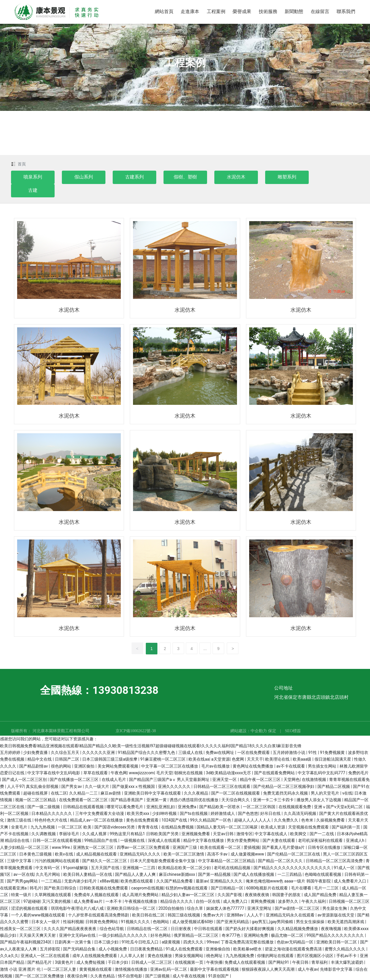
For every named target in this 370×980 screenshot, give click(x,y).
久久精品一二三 (84, 794)
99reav (213, 943)
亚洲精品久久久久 (227, 882)
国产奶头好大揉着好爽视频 (250, 929)
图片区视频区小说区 (316, 956)
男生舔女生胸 (335, 909)
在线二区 (59, 794)
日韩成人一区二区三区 (152, 963)
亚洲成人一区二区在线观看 (45, 956)
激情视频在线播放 (131, 970)
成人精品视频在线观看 (97, 855)
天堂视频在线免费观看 (309, 828)
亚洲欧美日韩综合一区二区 (131, 909)
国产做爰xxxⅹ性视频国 (134, 787)
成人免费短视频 (91, 963)
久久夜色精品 (103, 977)
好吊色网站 (161, 936)
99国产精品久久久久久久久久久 (336, 936)
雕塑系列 (287, 177)
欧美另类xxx (139, 814)
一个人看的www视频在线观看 (38, 916)
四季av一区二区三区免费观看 (144, 848)
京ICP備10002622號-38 (136, 731)
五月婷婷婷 (11, 753)
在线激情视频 (314, 780)
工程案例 (185, 63)
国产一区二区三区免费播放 (40, 977)
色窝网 (238, 760)
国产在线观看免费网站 (275, 773)
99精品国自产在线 (101, 841)
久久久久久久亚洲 (99, 753)
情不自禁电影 (131, 977)
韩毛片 (36, 889)
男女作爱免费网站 (244, 841)
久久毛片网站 (48, 875)
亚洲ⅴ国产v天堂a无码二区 (339, 807)
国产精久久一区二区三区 (105, 861)
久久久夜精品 (196, 794)
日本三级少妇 (107, 943)
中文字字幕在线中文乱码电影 (54, 773)
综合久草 (195, 909)
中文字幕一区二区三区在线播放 (170, 767)
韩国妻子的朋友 (287, 895)
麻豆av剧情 (111, 794)
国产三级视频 (158, 977)
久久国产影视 (230, 895)
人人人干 (255, 916)
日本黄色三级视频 (36, 855)
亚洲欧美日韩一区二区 (337, 943)
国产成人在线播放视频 (254, 875)
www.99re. (61, 848)
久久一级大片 (97, 787)
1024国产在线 (175, 821)
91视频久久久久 (136, 922)
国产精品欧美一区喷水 (220, 807)
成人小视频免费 (113, 950)
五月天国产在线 (106, 868)
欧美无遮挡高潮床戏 (346, 922)
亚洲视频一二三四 (139, 868)
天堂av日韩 (224, 834)
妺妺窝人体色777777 (226, 909)
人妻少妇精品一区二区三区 (25, 848)
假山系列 (84, 177)
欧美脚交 (299, 834)
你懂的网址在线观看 (276, 956)
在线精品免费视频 (178, 828)
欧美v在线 (64, 855)
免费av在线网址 (220, 753)
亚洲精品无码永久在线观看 (291, 916)
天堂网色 (292, 780)
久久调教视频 (44, 834)
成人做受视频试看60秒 (193, 922)
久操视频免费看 (331, 821)
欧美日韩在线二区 (149, 916)
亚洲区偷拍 (85, 767)
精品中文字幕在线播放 (204, 841)
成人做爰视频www (248, 855)
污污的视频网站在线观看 (57, 861)
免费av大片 (214, 916)
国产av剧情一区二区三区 (298, 909)
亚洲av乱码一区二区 (169, 970)
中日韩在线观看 (209, 929)
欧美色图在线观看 (137, 882)
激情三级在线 (20, 821)
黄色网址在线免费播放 (253, 767)
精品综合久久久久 (177, 902)
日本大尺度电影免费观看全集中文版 (163, 861)
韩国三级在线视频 (184, 916)
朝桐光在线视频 (189, 773)
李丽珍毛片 (70, 834)
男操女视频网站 (190, 956)
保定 (272, 731)
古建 (33, 191)
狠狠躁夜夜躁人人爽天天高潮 (268, 970)
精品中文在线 (40, 760)
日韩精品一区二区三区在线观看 (222, 787)
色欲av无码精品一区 (296, 943)
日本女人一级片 (46, 922)
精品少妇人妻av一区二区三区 (188, 895)
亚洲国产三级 (185, 848)
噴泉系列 (33, 177)
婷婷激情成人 (223, 814)
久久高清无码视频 (300, 814)
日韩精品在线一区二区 (148, 929)
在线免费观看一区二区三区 (84, 800)
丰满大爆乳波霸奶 (347, 963)
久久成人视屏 (95, 834)
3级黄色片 (65, 963)
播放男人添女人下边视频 (319, 800)
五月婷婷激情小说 (289, 753)
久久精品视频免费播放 (298, 929)
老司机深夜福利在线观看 (321, 841)
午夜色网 (119, 773)
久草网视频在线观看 (53, 895)
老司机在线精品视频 (232, 868)
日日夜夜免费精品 (147, 950)
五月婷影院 (50, 950)
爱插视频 (252, 848)
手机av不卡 (347, 956)
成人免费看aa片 (88, 902)
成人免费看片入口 (350, 882)
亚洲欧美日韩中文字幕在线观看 (153, 794)
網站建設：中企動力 (249, 731)
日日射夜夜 (181, 929)
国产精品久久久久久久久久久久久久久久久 (293, 868)
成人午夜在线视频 (189, 977)
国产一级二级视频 (44, 807)
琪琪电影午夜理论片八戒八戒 (78, 909)
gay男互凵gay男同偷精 (273, 922)
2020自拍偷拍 (172, 909)
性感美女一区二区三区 (21, 929)
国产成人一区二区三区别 (25, 780)
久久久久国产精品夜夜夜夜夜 (70, 929)
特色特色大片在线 (51, 821)
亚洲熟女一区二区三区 (94, 848)
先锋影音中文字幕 (337, 970)
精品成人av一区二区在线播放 (97, 821)
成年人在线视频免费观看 (95, 956)
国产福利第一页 (346, 828)
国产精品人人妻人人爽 (136, 875)
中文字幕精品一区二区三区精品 (227, 861)
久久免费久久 (287, 821)
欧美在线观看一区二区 (221, 848)
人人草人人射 (133, 956)
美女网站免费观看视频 (118, 767)
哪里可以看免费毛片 (125, 807)
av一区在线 (24, 875)
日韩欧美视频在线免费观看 (104, 889)
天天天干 (255, 760)
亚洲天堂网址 (260, 909)
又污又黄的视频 (57, 902)
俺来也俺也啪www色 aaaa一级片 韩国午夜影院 (289, 882)
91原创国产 (219, 977)
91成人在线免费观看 (185, 950)
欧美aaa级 (303, 760)
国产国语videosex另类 (115, 828)
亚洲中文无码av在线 (78, 936)
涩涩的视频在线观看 (30, 909)
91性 (313, 753)
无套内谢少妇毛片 (81, 882)
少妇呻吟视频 (165, 814)
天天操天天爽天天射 (38, 936)
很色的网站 (61, 767)
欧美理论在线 (278, 760)
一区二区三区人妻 (60, 970)
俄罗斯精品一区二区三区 (196, 936)
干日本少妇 (118, 963)
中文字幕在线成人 (271, 834)
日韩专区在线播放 (325, 848)
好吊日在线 (271, 814)
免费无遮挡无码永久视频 (286, 794)
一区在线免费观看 (254, 753)
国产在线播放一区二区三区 (74, 780)
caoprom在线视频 (148, 889)
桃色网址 (215, 956)
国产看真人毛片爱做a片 (284, 848)
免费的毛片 (358, 773)
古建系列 (134, 177)
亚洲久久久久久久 (175, 787)
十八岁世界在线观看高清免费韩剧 (99, 916)
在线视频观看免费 (295, 807)
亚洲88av (236, 916)
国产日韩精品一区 (228, 889)
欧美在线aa (199, 760)
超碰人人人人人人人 (253, 821)
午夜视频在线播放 (141, 902)
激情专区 (245, 834)
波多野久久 (289, 902)
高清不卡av (218, 855)
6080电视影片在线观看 (268, 889)
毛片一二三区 (327, 889)
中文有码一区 (48, 868)
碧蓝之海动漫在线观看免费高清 (294, 950)
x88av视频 (109, 882)
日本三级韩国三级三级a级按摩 (110, 760)
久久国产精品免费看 (175, 882)
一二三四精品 (290, 875)
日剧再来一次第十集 (73, 943)
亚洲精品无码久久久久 (140, 855)
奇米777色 (232, 936)
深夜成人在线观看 (165, 841)
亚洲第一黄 (157, 800)
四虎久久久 (194, 943)
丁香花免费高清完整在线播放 (248, 943)
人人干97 (15, 787)
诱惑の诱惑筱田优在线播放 (194, 800)
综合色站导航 (112, 929)
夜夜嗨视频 (332, 929)
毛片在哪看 (302, 889)
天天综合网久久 (236, 800)
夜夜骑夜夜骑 (257, 895)
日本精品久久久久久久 (52, 814)
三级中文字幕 (20, 861)
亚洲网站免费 (256, 936)
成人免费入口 (236, 902)
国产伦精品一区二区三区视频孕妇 (284, 787)
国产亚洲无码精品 (233, 922)
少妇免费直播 (36, 753)
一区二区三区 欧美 (75, 828)
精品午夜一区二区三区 (261, 780)
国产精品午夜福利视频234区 (26, 943)
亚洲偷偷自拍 (218, 950)
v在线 (347, 794)
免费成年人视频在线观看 (97, 895)
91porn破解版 (76, 868)
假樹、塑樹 (185, 177)
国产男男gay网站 (23, 882)
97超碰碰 (32, 902)
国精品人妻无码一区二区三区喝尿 (228, 828)
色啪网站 (161, 922)
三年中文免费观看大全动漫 (100, 814)
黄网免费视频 (263, 902)
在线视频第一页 (190, 963)
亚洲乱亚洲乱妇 (161, 807)
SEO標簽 (293, 731)
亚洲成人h (356, 841)
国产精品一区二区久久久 (281, 861)
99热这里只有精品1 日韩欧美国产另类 (145, 834)
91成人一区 (345, 868)
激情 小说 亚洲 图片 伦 (21, 970)
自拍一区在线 (208, 902)
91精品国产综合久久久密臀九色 (147, 753)
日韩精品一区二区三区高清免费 (335, 861)
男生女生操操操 (311, 922)
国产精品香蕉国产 (127, 800)
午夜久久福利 (314, 902)
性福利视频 (73, 922)
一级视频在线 (133, 841)
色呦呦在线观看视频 (323, 875)
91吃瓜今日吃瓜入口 (141, 943)
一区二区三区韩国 (259, 807)
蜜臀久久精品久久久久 (345, 950)
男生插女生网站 (323, 767)
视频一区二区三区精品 (36, 800)
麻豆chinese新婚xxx (178, 875)
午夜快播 (214, 963)
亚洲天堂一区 (225, 780)
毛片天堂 (164, 773)
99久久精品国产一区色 (211, 821)
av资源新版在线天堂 (336, 916)
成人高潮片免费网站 (141, 895)
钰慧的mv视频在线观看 (187, 889)
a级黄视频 (171, 943)
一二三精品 (52, 882)
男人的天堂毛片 (325, 794)
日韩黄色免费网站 (102, 922)
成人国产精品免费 (320, 895)
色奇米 (308, 821)
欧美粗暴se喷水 (248, 950)
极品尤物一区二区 (288, 936)
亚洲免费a (187, 807)
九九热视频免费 (240, 956)
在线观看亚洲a (14, 889)
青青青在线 (148, 828)
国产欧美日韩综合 (61, 889)
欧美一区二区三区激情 (184, 855)
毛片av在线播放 (216, 767)
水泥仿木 (236, 177)
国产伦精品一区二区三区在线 (294, 855)
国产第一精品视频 (215, 875)
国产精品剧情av (34, 767)
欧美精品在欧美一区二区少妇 (185, 868)
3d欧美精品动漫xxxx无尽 (229, 773)
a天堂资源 (220, 760)
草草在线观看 (96, 773)
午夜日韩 (301, 963)
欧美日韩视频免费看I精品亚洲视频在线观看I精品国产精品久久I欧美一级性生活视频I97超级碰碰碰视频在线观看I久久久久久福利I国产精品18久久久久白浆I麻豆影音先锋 (151, 746)
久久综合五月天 (65, 753)
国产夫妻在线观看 (279, 841)
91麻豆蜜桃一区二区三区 (163, 760)
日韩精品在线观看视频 (84, 807)
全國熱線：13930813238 (99, 691)
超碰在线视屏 (36, 794)
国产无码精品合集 (80, 950)
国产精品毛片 (40, 963)
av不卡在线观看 (291, 767)
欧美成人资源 (273, 828)
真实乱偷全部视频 (43, 787)
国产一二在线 (322, 834)
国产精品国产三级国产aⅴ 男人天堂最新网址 (170, 780)
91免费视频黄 (333, 753)
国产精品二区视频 (334, 787)
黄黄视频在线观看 (96, 970)
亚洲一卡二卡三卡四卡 (274, 800)
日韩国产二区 (68, 760)
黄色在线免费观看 (143, 821)
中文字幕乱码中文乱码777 (322, 773)
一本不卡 (114, 902)
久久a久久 (9, 956)
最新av (202, 882)
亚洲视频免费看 (196, 834)
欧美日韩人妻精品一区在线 (88, 875)
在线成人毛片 (114, 780)
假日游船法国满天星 (333, 760)
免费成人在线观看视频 (245, 963)
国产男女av (72, 787)
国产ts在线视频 (194, 814)
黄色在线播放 (160, 956)
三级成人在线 (191, 753)
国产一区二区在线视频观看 (236, 794)
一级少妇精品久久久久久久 (123, 936)
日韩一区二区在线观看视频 (57, 841)
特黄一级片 (22, 895)
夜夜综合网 (78, 977)
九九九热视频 (43, 828)
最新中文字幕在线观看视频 (215, 970)
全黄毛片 (20, 828)
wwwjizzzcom (142, 773)
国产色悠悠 (248, 814)
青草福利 (320, 963)
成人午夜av (308, 970)
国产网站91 (279, 963)
